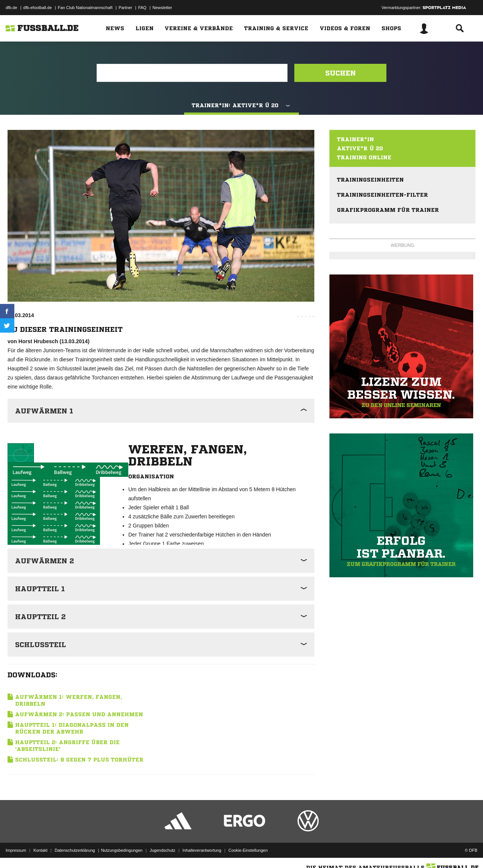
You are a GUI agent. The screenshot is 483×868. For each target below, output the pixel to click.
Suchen (341, 73)
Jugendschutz (163, 850)
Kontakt (40, 850)
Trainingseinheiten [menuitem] (370, 180)
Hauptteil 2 (40, 617)
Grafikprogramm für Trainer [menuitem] (388, 210)
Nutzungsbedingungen (122, 850)
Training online (364, 157)
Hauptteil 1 (40, 589)
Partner (125, 8)
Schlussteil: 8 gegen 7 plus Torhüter (79, 760)
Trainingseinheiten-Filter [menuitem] (382, 195)
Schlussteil (41, 644)
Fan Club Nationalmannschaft (85, 8)
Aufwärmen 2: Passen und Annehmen (79, 714)
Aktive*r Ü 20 (360, 148)
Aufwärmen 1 (44, 411)
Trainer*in (355, 139)
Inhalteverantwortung (202, 850)
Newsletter (162, 8)
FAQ (142, 8)
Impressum (16, 850)
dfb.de (12, 8)
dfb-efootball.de (38, 8)
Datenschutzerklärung (75, 850)
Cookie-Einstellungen (248, 850)
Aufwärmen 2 (45, 561)
